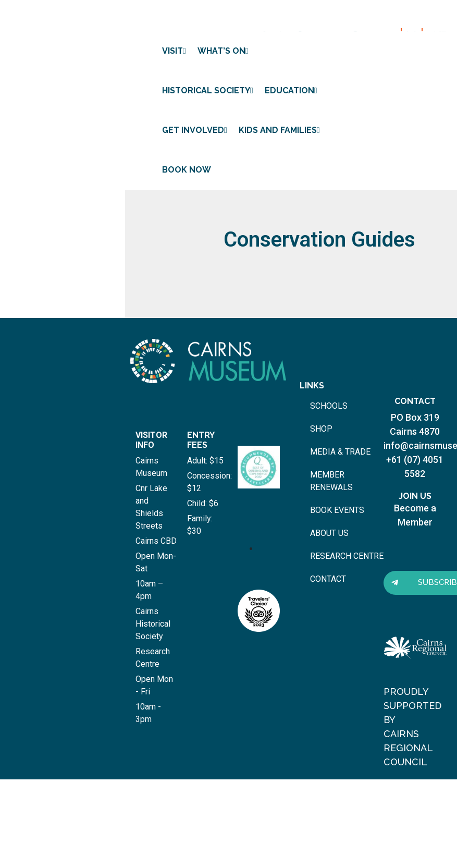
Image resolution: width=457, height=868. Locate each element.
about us (329, 533)
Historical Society (208, 90)
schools (329, 406)
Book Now (187, 170)
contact (328, 579)
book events (337, 510)
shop (321, 429)
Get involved (195, 130)
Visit (174, 51)
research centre (347, 556)
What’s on (223, 51)
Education (291, 90)
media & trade (340, 452)
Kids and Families (279, 130)
